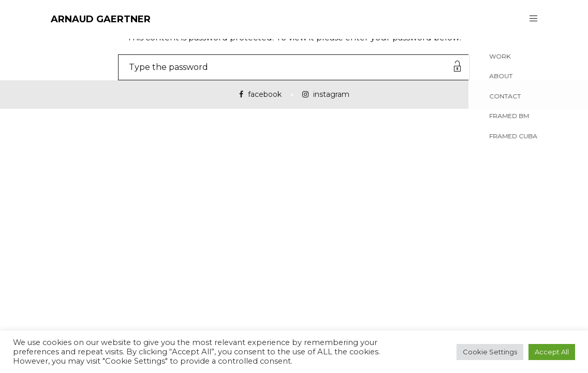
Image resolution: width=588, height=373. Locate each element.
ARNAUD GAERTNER (101, 19)
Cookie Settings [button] (490, 352)
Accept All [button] (552, 352)
